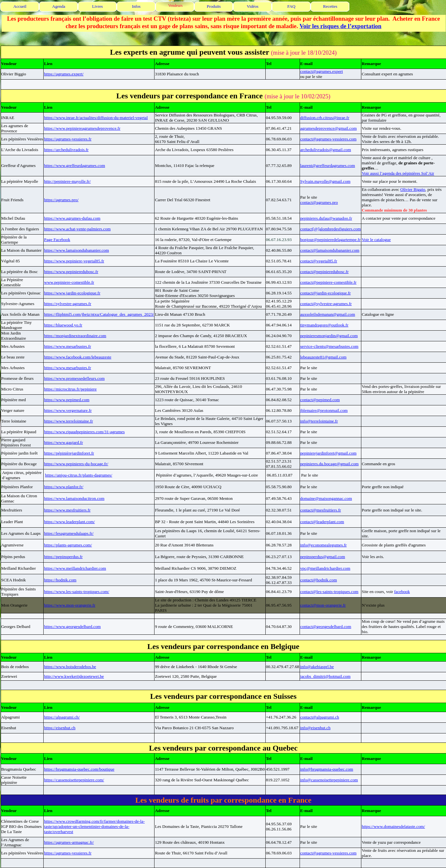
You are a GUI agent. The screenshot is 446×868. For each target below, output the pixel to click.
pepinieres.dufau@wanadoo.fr (326, 218)
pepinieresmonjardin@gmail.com (329, 336)
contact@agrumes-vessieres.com (328, 139)
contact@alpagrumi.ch (320, 717)
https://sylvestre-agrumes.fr (68, 304)
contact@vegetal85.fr (319, 261)
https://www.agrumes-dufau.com (72, 218)
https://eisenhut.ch (60, 728)
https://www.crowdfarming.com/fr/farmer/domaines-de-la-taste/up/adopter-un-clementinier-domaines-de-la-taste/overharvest (94, 826)
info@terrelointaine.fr (319, 421)
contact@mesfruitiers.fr (321, 510)
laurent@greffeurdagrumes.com (328, 165)
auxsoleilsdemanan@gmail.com (328, 314)
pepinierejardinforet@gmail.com (328, 453)
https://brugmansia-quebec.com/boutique (79, 769)
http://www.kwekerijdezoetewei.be (74, 676)
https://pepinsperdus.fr (63, 557)
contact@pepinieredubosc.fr (324, 272)
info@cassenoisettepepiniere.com (329, 780)
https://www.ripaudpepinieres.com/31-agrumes (84, 432)
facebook (402, 592)
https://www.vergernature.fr (68, 410)
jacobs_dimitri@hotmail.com (325, 676)
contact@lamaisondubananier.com (330, 250)
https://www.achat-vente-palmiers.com (77, 229)
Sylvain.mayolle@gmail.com (325, 181)
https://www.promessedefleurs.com (74, 378)
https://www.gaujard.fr (63, 442)
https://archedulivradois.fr (66, 150)
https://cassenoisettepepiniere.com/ (74, 780)
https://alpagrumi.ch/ (62, 717)
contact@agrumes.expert (322, 71)
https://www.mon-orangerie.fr (70, 605)
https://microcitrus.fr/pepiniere (70, 389)
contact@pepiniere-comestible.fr (328, 282)
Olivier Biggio (413, 189)
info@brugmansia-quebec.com (327, 769)
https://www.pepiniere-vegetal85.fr (74, 261)
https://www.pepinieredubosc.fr (71, 272)
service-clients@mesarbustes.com (329, 346)
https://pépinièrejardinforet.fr (69, 453)
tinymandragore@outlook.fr (324, 325)
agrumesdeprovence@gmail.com (329, 128)
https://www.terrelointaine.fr (68, 421)
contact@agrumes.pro (319, 202)
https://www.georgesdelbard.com (72, 626)
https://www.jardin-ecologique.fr (72, 293)
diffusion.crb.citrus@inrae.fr (325, 118)
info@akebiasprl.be (317, 667)
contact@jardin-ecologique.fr (326, 293)
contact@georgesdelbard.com (326, 626)
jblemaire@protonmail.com (324, 410)
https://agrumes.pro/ (61, 200)
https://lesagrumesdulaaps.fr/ (69, 533)
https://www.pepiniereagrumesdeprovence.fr (82, 128)
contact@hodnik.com (319, 580)
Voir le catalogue (376, 240)
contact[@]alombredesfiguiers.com (331, 229)
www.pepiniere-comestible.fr (69, 282)
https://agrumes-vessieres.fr (68, 139)
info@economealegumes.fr (324, 545)
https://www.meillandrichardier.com (75, 568)
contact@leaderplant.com (322, 522)
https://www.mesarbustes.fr (67, 346)
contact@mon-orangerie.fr (323, 605)
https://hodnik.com (60, 580)
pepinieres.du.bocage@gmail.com (329, 464)
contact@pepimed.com (320, 400)
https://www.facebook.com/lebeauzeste (78, 357)
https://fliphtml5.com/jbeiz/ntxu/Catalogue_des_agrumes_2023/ (99, 314)
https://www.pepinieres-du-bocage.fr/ (76, 464)
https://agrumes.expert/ (64, 74)
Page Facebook (57, 240)
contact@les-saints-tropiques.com (329, 592)
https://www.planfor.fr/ (64, 487)
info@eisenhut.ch (315, 728)
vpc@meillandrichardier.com (325, 568)
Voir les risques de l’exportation (340, 26)
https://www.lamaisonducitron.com (74, 498)
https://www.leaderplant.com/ (69, 522)
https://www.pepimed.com (67, 400)
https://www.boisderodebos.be (70, 667)
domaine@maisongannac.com (326, 498)
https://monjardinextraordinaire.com (75, 336)
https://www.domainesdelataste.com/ (393, 826)
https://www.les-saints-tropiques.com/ (77, 592)
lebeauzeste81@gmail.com (323, 357)
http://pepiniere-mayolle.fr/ (67, 181)
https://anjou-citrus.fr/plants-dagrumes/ (79, 475)
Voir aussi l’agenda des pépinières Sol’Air (398, 173)
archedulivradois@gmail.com (326, 150)
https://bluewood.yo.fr (63, 325)
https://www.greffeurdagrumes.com (74, 165)
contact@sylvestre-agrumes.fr (326, 304)
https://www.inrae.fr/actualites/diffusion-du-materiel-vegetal (96, 118)
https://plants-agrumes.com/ (68, 545)
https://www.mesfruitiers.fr (67, 510)
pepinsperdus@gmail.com (323, 557)
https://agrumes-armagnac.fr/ (69, 842)
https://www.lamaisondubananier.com (76, 250)
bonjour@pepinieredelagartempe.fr (330, 240)
